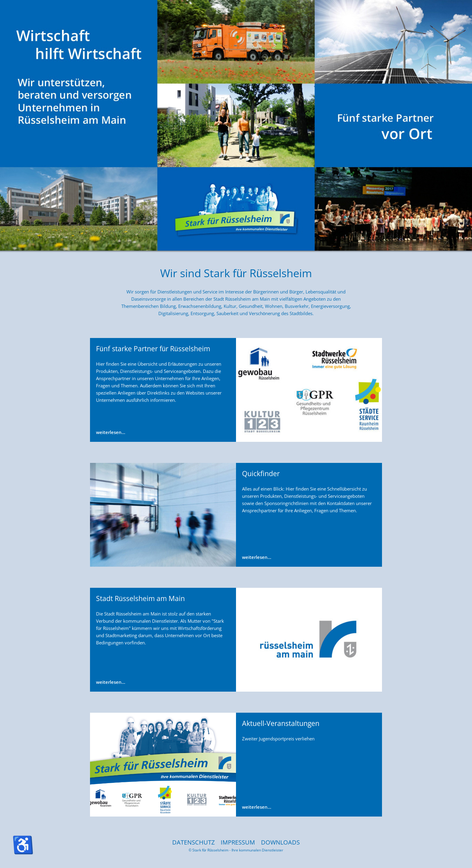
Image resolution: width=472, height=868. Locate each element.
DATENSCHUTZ (193, 842)
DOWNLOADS (280, 842)
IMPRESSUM (238, 842)
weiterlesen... (111, 432)
